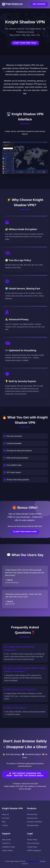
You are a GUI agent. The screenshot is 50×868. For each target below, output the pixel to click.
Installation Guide (8, 847)
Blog (4, 822)
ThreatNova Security (32, 861)
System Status (7, 851)
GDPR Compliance (34, 851)
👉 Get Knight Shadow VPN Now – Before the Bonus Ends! (25, 774)
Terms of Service (33, 843)
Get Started (39, 4)
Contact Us (6, 843)
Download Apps (33, 825)
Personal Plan (32, 814)
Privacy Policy (32, 840)
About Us (5, 814)
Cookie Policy (32, 847)
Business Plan (32, 818)
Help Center (6, 840)
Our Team (6, 818)
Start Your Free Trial (25, 43)
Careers (5, 825)
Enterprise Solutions (34, 822)
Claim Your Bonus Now (25, 532)
